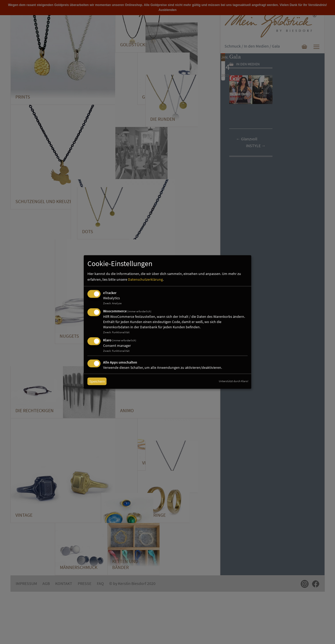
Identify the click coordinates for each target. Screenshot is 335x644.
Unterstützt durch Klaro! (234, 381)
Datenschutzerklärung (145, 279)
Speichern (97, 381)
